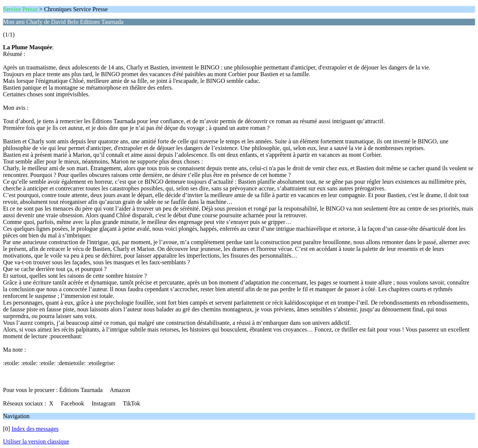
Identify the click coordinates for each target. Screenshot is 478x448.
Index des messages (35, 429)
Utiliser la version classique (36, 441)
